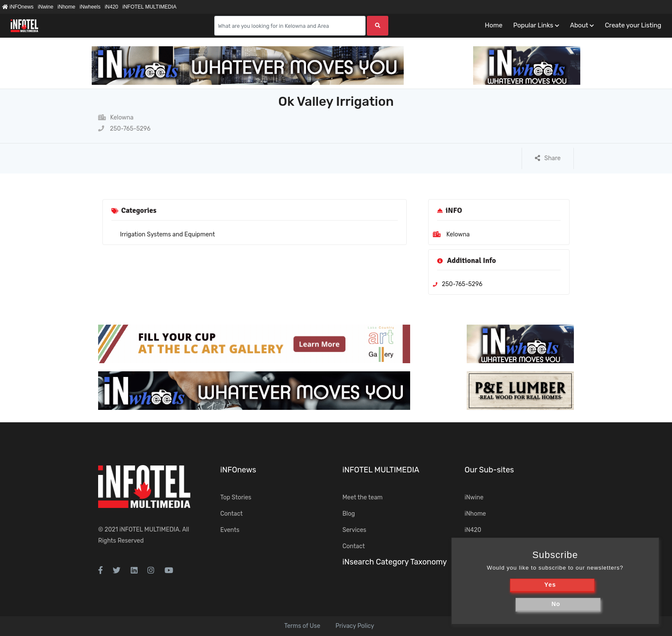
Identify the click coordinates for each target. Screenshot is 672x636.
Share (548, 158)
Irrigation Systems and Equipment (167, 234)
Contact (231, 514)
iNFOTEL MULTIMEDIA (150, 7)
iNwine (45, 7)
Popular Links (533, 25)
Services (354, 530)
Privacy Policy (355, 626)
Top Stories (236, 497)
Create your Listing (633, 25)
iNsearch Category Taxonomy (395, 562)
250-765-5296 (124, 129)
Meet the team (363, 497)
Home (493, 25)
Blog (349, 514)
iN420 (111, 7)
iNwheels (90, 7)
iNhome (66, 7)
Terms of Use (302, 626)
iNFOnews (18, 7)
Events (230, 530)
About (579, 25)
